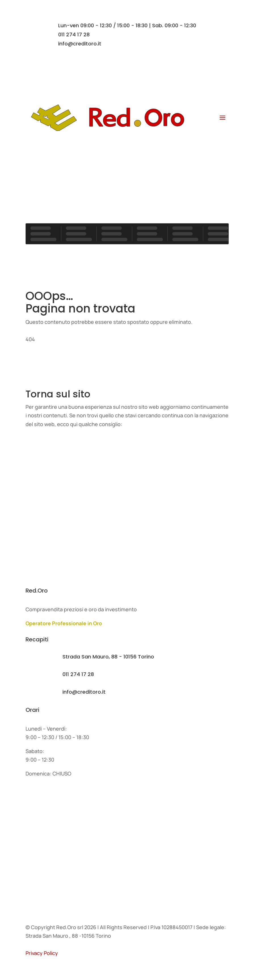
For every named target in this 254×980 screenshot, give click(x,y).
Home (40, 444)
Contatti (127, 148)
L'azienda (44, 467)
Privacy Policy (42, 953)
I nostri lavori (49, 512)
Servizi (41, 489)
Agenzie (43, 847)
